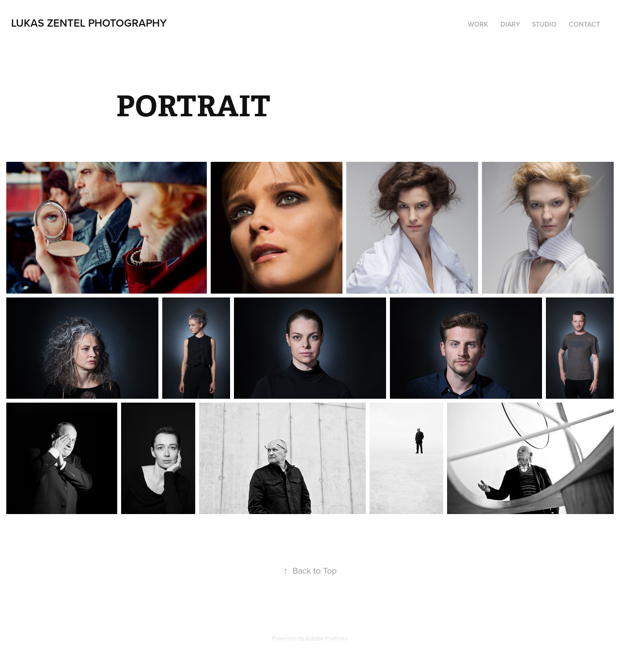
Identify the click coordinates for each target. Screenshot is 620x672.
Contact (584, 24)
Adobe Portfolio (327, 638)
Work (478, 24)
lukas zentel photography (89, 23)
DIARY (510, 24)
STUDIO (544, 24)
